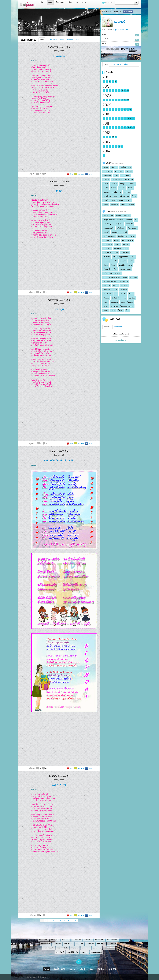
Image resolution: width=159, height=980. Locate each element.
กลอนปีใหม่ (79, 944)
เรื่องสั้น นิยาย (60, 2)
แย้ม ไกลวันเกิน (118, 200)
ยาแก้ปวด (122, 188)
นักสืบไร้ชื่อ (116, 298)
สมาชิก (84, 2)
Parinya (123, 204)
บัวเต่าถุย (59, 309)
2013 (106, 142)
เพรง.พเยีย (117, 249)
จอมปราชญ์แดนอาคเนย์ (112, 277)
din (116, 294)
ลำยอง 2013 (59, 785)
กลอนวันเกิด (68, 944)
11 (113, 81)
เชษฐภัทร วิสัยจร (109, 220)
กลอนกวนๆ (75, 948)
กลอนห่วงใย (77, 940)
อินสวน (131, 261)
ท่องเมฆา (126, 244)
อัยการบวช (59, 56)
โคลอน (106, 167)
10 (110, 81)
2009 (107, 105)
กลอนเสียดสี (60, 952)
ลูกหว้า (106, 184)
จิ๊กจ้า (127, 310)
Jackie (123, 302)
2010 (106, 114)
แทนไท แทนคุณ (125, 167)
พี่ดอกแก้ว (129, 224)
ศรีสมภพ (106, 298)
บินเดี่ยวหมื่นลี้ (126, 176)
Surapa (106, 306)
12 (116, 81)
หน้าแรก (42, 2)
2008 (107, 96)
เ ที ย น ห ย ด (125, 196)
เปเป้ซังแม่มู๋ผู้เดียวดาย (120, 257)
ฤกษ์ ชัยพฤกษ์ (108, 224)
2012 (106, 133)
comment (81, 174)
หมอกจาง (127, 216)
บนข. (130, 265)
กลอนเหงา (85, 952)
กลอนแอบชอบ (109, 948)
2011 (106, 123)
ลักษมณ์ (106, 180)
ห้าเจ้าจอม (134, 277)
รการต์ (116, 176)
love (72, 174)
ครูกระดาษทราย (125, 269)
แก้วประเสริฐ (108, 171)
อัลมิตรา (129, 220)
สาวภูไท (123, 184)
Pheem (106, 216)
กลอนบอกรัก (43, 940)
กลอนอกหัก (55, 940)
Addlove (131, 204)
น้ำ (136, 220)
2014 (106, 151)
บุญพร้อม (107, 200)
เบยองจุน (123, 294)
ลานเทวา (123, 261)
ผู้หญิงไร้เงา (119, 224)
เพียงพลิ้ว (114, 167)
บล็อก (70, 2)
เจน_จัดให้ (107, 253)
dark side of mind (117, 180)
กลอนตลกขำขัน (62, 948)
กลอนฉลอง (57, 944)
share (91, 174)
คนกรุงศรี (107, 286)
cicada (115, 196)
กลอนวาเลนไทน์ (113, 940)
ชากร (124, 298)
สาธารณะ (108, 327)
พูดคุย (82, 969)
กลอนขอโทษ (100, 940)
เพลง (76, 2)
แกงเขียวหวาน (116, 192)
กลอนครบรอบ (46, 944)
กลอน (50, 2)
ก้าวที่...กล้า (129, 180)
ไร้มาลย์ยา (107, 290)
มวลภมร (127, 192)
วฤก (112, 216)
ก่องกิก (106, 188)
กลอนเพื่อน (90, 944)
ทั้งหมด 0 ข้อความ (121, 340)
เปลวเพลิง (123, 290)
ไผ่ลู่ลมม (130, 302)
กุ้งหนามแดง (119, 171)
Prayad (106, 310)
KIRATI (106, 192)
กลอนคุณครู (101, 944)
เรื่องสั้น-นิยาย (52, 40)
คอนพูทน (131, 184)
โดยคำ (121, 310)
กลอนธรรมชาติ (97, 952)
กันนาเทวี (107, 269)
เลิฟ (78, 40)
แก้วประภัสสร (108, 273)
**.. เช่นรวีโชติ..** (110, 282)
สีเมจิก (134, 196)
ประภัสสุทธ (107, 176)
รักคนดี (125, 277)
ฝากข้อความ (119, 327)
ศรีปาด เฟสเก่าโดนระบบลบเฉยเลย (122, 306)
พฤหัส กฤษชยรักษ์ (109, 236)
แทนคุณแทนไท (109, 228)
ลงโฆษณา (113, 969)
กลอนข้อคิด (86, 948)
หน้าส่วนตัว (107, 3)
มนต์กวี (117, 244)
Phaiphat (128, 200)
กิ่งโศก (130, 188)
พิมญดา (113, 188)
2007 (107, 86)
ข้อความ (70, 40)
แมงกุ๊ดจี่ (129, 171)
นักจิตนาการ (125, 253)
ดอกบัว (116, 253)
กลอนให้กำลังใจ (73, 952)
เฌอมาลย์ (34, 61)
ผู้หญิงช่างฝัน (108, 244)
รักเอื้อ (59, 191)
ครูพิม (133, 257)
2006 (107, 77)
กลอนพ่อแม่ (112, 944)
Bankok (106, 204)
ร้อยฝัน (133, 236)
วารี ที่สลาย (107, 240)
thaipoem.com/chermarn (121, 30)
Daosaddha (114, 204)
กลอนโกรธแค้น (49, 948)
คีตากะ (106, 265)
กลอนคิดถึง (66, 940)
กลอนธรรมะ (97, 948)
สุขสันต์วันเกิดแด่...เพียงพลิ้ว (59, 460)
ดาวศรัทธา (107, 196)
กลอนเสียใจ (88, 940)
